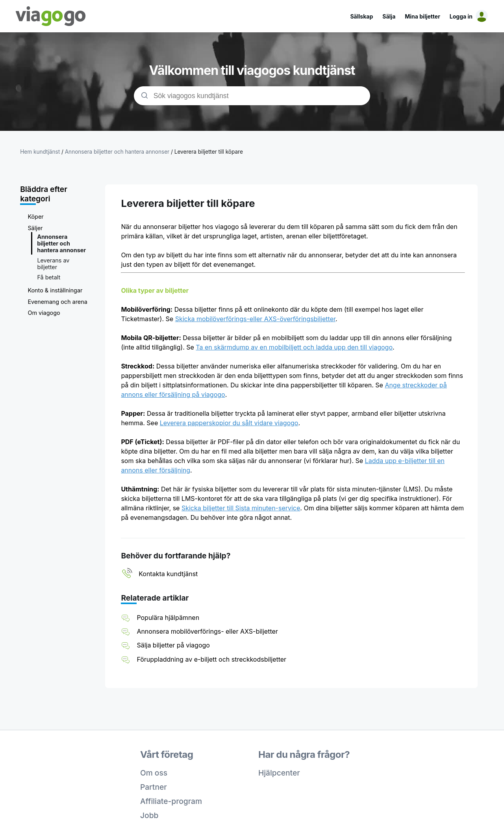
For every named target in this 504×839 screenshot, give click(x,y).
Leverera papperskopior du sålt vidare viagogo (229, 423)
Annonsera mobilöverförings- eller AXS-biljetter (207, 631)
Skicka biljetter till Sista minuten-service (241, 508)
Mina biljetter (422, 16)
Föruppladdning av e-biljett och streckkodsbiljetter (211, 659)
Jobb (149, 815)
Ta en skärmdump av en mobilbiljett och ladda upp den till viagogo (294, 347)
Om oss (154, 773)
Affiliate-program (171, 801)
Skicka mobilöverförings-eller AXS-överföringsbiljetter (255, 319)
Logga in (461, 16)
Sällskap (361, 16)
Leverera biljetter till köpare (209, 152)
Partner (154, 787)
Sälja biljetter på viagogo (173, 645)
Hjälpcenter (279, 773)
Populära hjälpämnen (168, 618)
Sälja (389, 16)
